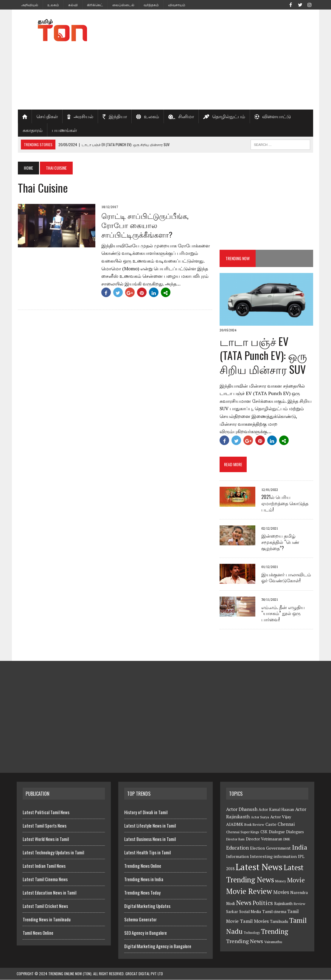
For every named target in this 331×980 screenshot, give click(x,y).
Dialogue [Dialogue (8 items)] (277, 832)
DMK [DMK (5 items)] (287, 840)
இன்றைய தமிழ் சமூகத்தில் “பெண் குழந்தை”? (281, 542)
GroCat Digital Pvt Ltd (144, 974)
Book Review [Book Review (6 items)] (254, 825)
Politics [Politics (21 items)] (263, 903)
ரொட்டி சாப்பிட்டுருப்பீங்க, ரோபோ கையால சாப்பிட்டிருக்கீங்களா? (144, 225)
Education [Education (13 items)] (237, 848)
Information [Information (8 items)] (237, 857)
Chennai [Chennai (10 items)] (286, 825)
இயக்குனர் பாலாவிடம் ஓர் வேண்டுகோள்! (287, 578)
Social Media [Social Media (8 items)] (250, 912)
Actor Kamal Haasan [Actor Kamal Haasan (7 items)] (276, 810)
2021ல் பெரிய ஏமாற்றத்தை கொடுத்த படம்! (285, 504)
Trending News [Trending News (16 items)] (245, 942)
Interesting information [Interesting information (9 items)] (273, 857)
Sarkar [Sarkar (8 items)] (232, 912)
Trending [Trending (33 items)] (275, 932)
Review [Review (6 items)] (300, 904)
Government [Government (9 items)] (278, 849)
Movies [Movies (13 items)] (281, 893)
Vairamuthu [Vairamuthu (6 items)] (273, 942)
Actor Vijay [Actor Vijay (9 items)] (281, 817)
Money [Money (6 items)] (281, 881)
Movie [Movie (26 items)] (296, 880)
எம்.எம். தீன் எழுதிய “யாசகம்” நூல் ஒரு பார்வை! (284, 614)
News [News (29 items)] (244, 903)
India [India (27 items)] (300, 848)
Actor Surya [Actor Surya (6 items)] (260, 818)
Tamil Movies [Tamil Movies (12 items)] (254, 922)
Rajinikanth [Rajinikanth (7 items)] (283, 904)
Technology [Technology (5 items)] (252, 933)
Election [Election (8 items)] (257, 849)
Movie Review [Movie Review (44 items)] (249, 892)
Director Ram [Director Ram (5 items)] (235, 840)
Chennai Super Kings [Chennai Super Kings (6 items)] (243, 832)
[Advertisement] (216, 60)
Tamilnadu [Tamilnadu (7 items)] (279, 922)
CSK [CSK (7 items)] (264, 832)
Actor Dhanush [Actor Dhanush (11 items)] (242, 810)
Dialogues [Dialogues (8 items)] (295, 832)
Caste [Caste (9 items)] (271, 825)
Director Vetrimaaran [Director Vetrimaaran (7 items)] (264, 840)
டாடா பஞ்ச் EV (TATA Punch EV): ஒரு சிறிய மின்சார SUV (267, 356)
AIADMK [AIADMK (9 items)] (235, 825)
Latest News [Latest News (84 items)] (259, 867)
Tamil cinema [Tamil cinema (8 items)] (274, 912)
